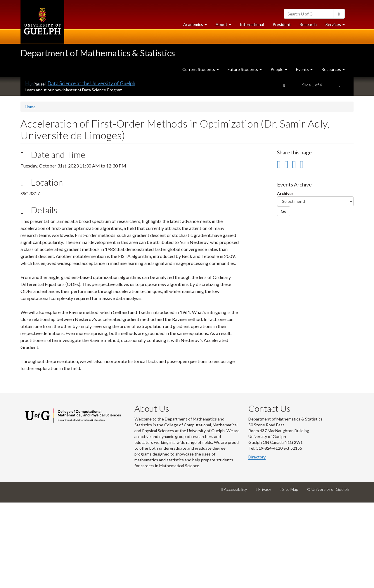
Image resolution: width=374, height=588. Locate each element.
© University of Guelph (328, 574)
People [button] (279, 69)
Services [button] (337, 26)
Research (310, 26)
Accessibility (236, 577)
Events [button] (304, 69)
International (252, 24)
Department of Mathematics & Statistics (98, 53)
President (282, 24)
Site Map (291, 577)
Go (284, 296)
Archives (285, 279)
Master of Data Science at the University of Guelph (80, 169)
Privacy (266, 577)
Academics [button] (197, 26)
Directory (257, 542)
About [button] (226, 26)
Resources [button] (333, 69)
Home (30, 192)
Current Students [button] (201, 69)
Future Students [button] (245, 69)
